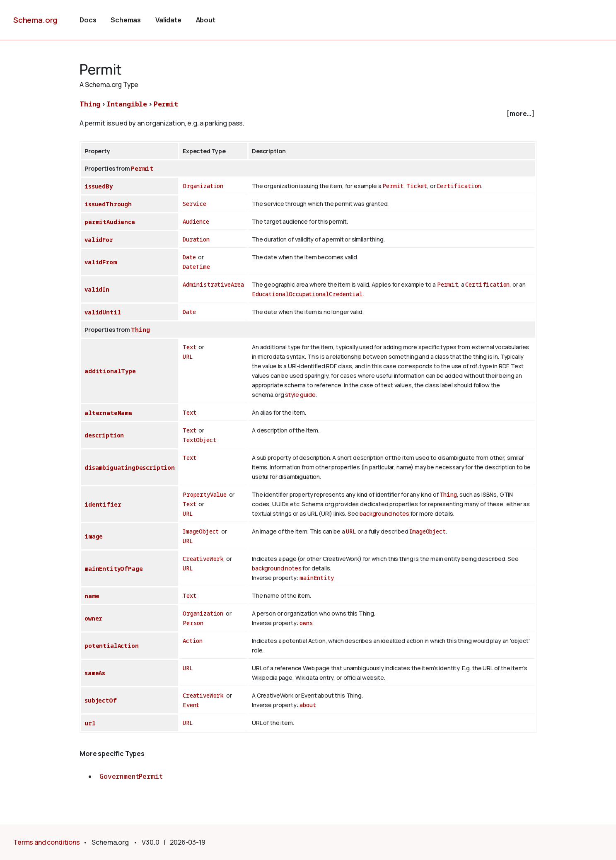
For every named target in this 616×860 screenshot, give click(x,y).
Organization (203, 186)
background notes (384, 513)
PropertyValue (205, 494)
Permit (166, 104)
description (104, 435)
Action (193, 641)
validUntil (103, 312)
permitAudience (110, 222)
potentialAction (112, 646)
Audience (196, 221)
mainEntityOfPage (114, 569)
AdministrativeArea (213, 284)
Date (189, 257)
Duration (196, 239)
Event (191, 705)
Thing (90, 104)
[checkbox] (308, 114)
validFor (99, 240)
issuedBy (99, 186)
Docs (88, 20)
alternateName (108, 413)
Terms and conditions (47, 842)
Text (189, 347)
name (92, 596)
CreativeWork (203, 559)
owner (93, 618)
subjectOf (101, 700)
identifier (103, 504)
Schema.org (35, 20)
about (308, 705)
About (206, 20)
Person (193, 623)
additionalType (110, 371)
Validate (168, 20)
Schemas (126, 20)
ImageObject (201, 531)
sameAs (95, 673)
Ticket (417, 186)
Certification (459, 186)
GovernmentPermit (131, 776)
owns (306, 623)
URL (188, 356)
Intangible (127, 104)
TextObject (199, 440)
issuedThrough (108, 204)
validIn (97, 289)
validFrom (101, 262)
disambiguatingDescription (130, 467)
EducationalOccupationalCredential (307, 294)
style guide (300, 395)
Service (194, 204)
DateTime (196, 267)
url (90, 723)
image (94, 536)
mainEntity (316, 578)
